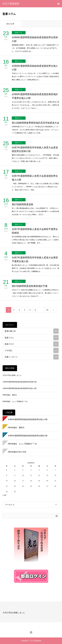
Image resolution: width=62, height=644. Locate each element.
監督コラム (19, 33)
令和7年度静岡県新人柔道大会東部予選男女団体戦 (35, 231)
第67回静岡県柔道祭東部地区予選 (30, 286)
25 (47, 310)
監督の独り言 (32, 331)
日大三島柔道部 (11, 4)
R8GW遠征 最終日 (10, 395)
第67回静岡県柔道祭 (23, 204)
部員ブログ (32, 344)
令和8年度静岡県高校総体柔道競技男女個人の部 (35, 68)
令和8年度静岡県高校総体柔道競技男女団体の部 (35, 39)
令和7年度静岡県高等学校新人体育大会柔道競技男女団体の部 (35, 149)
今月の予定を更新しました (12, 375)
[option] (31, 612)
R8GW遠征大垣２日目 (17, 452)
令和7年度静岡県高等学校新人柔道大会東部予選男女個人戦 (35, 259)
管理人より (12, 607)
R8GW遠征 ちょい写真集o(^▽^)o (15, 401)
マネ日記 (32, 350)
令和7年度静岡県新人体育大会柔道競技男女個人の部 (35, 178)
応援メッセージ (32, 357)
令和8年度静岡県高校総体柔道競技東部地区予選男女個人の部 (35, 96)
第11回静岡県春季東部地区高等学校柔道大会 (36, 123)
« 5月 (5, 495)
